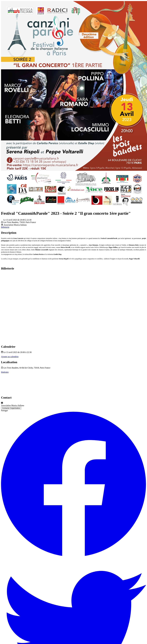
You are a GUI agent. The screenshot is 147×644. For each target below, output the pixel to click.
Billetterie (5, 227)
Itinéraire (5, 372)
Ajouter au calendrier (10, 357)
